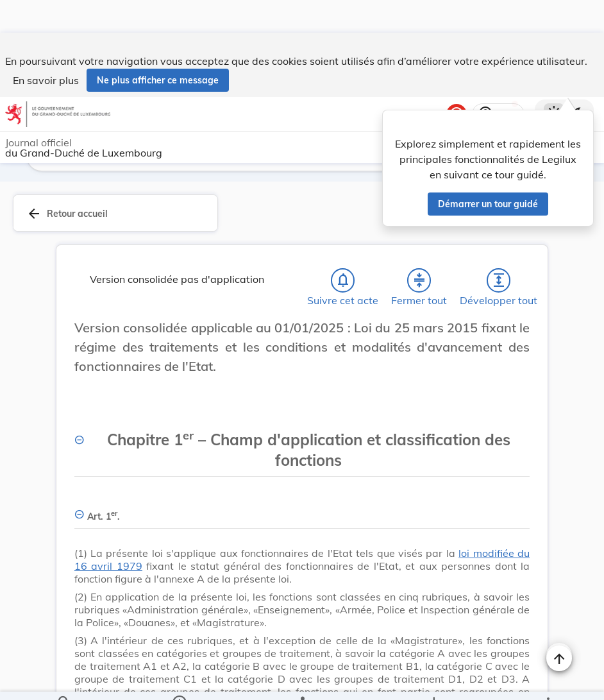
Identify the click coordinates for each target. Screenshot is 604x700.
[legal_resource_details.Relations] (302, 679)
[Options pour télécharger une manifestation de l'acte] (433, 679)
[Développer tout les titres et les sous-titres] (499, 283)
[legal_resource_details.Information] (179, 679)
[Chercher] (64, 679)
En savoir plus (46, 47)
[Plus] (548, 679)
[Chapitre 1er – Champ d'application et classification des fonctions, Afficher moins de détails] (302, 446)
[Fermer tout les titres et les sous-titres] (419, 283)
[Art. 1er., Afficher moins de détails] (302, 512)
